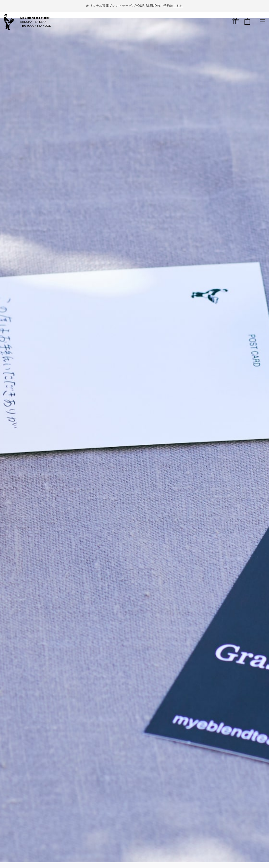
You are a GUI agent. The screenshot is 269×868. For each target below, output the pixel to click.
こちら (178, 6)
